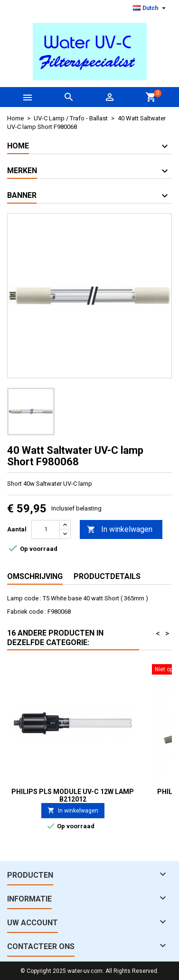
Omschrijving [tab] (35, 576)
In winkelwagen (120, 530)
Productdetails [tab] (107, 576)
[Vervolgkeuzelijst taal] (151, 8)
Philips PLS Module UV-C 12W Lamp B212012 (73, 795)
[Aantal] (46, 529)
